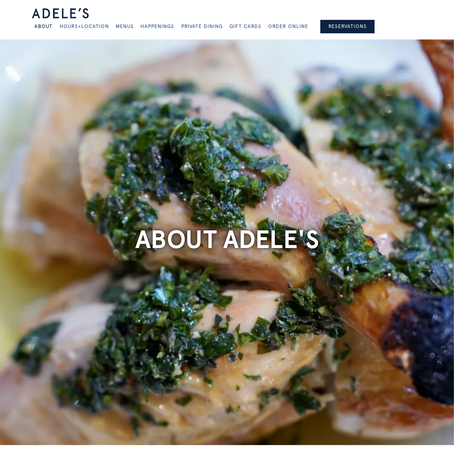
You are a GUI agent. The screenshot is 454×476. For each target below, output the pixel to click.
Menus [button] (125, 26)
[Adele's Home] (60, 13)
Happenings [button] (157, 26)
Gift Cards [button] (245, 26)
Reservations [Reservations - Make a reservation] (348, 26)
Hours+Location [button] (84, 26)
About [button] (43, 26)
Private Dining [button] (202, 26)
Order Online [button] (288, 26)
